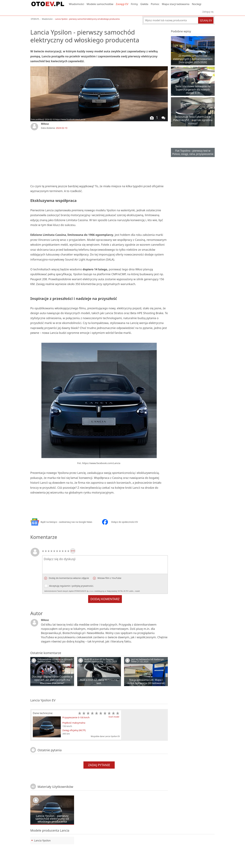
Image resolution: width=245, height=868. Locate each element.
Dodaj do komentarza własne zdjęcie (69, 578)
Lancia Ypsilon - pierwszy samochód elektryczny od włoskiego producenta (52, 819)
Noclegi (197, 4)
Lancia (65, 830)
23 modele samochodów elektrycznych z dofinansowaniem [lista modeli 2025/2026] (193, 59)
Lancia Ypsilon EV (43, 700)
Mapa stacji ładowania (176, 4)
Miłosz (45, 124)
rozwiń (137, 591)
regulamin (65, 586)
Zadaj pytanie (99, 765)
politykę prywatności (83, 586)
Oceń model (114, 717)
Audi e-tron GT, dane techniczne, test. (99, 681)
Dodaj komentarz (105, 599)
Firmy (134, 4)
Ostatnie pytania (50, 750)
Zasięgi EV (122, 4)
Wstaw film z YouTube (109, 578)
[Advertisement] (67, 157)
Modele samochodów (100, 4)
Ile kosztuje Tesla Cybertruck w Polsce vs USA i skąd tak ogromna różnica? (193, 120)
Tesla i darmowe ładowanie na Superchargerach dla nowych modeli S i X (193, 90)
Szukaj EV (206, 20)
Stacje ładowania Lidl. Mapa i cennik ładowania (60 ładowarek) (146, 681)
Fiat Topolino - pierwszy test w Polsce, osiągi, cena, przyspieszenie (193, 152)
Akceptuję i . (94, 588)
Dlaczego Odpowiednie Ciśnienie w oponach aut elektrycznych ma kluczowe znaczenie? (52, 680)
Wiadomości (76, 4)
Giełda (144, 4)
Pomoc (155, 4)
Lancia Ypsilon (42, 840)
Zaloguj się (208, 12)
